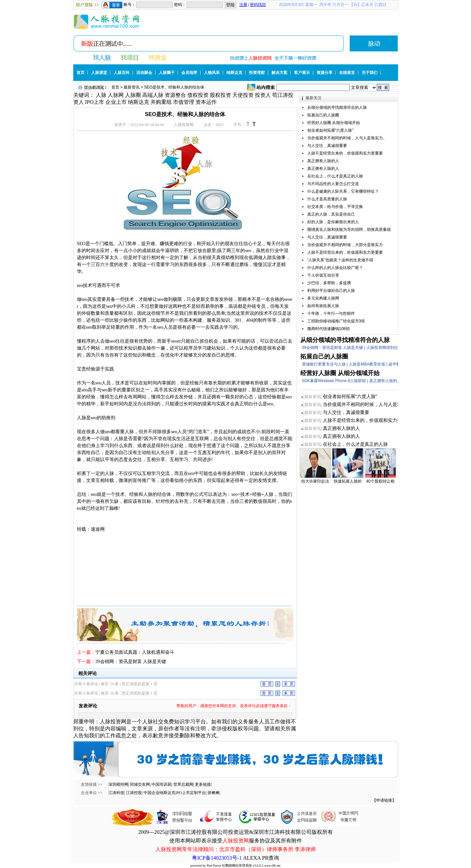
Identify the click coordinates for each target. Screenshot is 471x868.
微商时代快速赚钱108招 (328, 329)
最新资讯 (132, 87)
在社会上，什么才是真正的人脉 (335, 176)
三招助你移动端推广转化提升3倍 (336, 321)
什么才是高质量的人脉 (327, 199)
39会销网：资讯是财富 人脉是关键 (131, 662)
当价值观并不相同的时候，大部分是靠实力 (345, 245)
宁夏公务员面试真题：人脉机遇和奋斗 (135, 652)
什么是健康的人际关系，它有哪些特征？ (343, 191)
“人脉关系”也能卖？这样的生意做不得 (340, 260)
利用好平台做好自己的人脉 (331, 291)
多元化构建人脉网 (323, 298)
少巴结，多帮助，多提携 (329, 283)
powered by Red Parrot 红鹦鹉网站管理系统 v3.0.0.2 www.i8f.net (236, 866)
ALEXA (252, 858)
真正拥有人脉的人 (323, 161)
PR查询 (270, 858)
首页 (115, 87)
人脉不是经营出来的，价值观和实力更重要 (345, 153)
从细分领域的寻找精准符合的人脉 (337, 107)
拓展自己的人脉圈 (323, 115)
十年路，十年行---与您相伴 (331, 313)
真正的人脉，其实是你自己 (331, 214)
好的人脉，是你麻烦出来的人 (333, 222)
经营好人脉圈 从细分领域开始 (334, 123)
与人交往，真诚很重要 (327, 146)
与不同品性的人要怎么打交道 (333, 184)
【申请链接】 (384, 800)
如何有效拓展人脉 (323, 306)
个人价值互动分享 (323, 275)
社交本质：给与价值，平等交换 (335, 207)
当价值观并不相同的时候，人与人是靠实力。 (347, 138)
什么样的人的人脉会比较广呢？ (335, 268)
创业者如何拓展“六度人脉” (330, 130)
